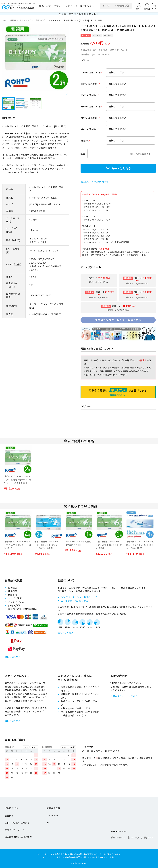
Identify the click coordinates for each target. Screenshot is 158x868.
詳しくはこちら (13, 657)
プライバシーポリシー (16, 830)
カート (50, 823)
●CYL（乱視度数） (91, 118)
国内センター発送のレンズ (75, 601)
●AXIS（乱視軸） (90, 129)
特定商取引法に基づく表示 (18, 837)
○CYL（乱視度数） (91, 84)
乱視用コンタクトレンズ (21, 20)
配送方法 (86, 141)
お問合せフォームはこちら (124, 696)
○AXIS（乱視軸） (90, 95)
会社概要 (9, 815)
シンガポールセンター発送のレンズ (79, 597)
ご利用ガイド (11, 808)
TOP (4, 20)
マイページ (52, 815)
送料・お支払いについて (17, 823)
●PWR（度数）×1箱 (92, 106)
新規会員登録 (53, 808)
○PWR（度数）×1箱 (92, 72)
